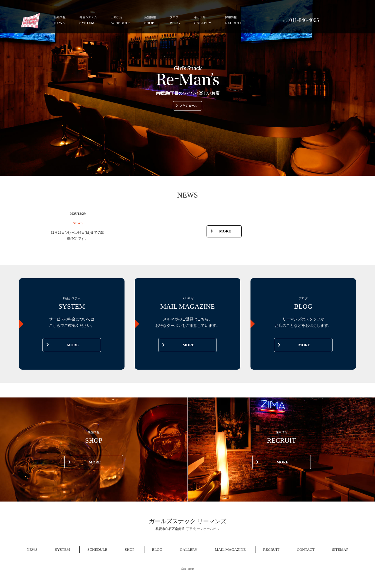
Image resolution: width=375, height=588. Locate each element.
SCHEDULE (121, 20)
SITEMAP (340, 549)
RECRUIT (233, 20)
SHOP (150, 20)
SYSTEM (88, 20)
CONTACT (306, 549)
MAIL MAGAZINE (230, 549)
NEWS (60, 20)
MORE (221, 231)
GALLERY (203, 20)
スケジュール (187, 106)
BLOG (175, 20)
